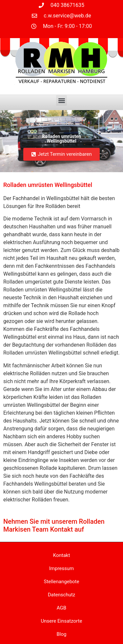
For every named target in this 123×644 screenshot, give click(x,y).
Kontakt (62, 555)
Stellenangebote (62, 582)
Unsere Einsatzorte (62, 621)
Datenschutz (62, 595)
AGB (61, 608)
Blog (62, 634)
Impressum (61, 568)
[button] (61, 100)
